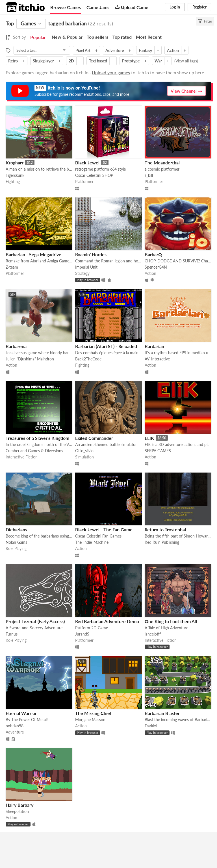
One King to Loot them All (171, 621)
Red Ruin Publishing (162, 542)
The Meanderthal (162, 163)
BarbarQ (153, 254)
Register (199, 7)
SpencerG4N (156, 267)
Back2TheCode (88, 359)
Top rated (122, 37)
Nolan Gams (16, 542)
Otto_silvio (84, 451)
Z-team (12, 267)
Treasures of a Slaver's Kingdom (37, 438)
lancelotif (153, 634)
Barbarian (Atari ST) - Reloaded (106, 346)
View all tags (186, 61)
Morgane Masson (90, 720)
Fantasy (145, 50)
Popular (38, 37)
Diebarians (16, 529)
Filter (205, 21)
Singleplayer (43, 61)
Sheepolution (17, 811)
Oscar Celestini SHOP (94, 175)
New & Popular (67, 37)
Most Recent (149, 37)
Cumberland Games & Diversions (34, 451)
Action (173, 50)
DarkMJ (152, 726)
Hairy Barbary (19, 805)
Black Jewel (87, 163)
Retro (13, 61)
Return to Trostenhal (165, 529)
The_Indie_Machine (92, 542)
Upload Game (132, 7)
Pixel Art (83, 50)
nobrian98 (15, 726)
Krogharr (15, 163)
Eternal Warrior (21, 713)
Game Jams (98, 7)
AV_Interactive (157, 359)
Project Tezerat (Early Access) (35, 621)
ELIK (149, 438)
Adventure (115, 50)
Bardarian (154, 346)
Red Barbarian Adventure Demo (107, 621)
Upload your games (111, 72)
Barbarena (16, 346)
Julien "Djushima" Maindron (30, 359)
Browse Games (66, 7)
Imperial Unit (86, 267)
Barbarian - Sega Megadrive (33, 254)
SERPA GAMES (158, 451)
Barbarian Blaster (162, 713)
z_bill (149, 175)
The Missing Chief (93, 713)
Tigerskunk (15, 175)
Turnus (12, 634)
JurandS (82, 634)
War (158, 61)
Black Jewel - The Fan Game (104, 529)
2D (71, 61)
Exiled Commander (94, 438)
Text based (98, 61)
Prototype (131, 61)
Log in (175, 7)
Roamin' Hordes (91, 254)
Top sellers (97, 37)
